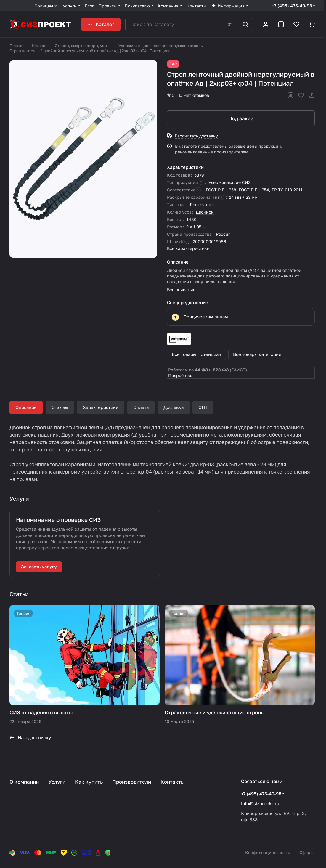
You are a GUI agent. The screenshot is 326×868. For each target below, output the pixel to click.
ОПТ (203, 407)
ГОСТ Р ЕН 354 (254, 190)
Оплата (141, 407)
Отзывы (60, 407)
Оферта (307, 852)
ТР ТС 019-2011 (287, 190)
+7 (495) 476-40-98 (292, 6)
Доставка (174, 407)
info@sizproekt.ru (260, 803)
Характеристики (101, 407)
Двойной (205, 212)
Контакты (173, 782)
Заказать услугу (39, 567)
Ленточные (201, 204)
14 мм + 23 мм (243, 197)
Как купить (89, 782)
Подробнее (180, 375)
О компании (24, 782)
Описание (26, 407)
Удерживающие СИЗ (230, 182)
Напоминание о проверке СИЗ (58, 520)
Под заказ (241, 118)
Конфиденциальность (268, 852)
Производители (132, 782)
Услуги (57, 782)
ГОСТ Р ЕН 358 (221, 190)
